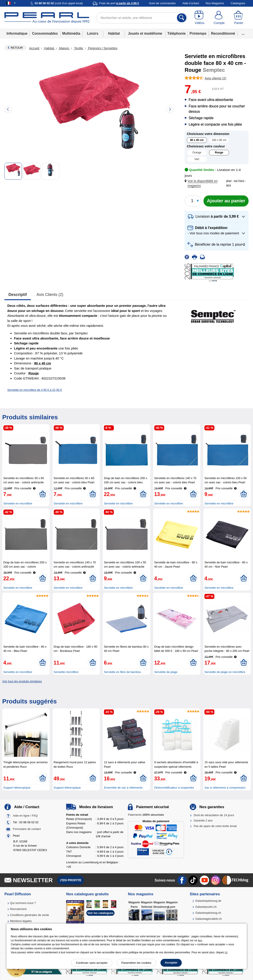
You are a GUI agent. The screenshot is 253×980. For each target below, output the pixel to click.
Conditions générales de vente (30, 915)
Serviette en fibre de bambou (122, 672)
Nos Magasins (215, 3)
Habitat (114, 33)
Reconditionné (223, 33)
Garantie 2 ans (203, 820)
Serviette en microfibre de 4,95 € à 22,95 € (35, 390)
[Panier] (239, 18)
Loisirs (93, 33)
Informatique (17, 33)
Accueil (35, 48)
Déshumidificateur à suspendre (174, 788)
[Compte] (219, 18)
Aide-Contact (191, 3)
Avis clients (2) (50, 295)
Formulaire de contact (27, 829)
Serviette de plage (166, 672)
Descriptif (18, 295)
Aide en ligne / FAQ (25, 816)
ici (226, 952)
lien (200, 940)
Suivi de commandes (162, 3)
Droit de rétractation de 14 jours (214, 815)
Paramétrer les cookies (136, 963)
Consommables (45, 33)
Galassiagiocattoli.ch (209, 919)
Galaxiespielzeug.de (208, 901)
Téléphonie (176, 33)
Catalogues (238, 3)
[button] (206, 183)
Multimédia (71, 33)
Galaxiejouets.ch (206, 907)
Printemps (198, 33)
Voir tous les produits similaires (22, 681)
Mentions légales (21, 921)
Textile (78, 48)
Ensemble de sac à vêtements (123, 788)
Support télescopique (17, 788)
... (243, 33)
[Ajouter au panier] (226, 201)
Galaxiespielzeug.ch (208, 913)
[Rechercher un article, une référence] (142, 18)
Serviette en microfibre (18, 503)
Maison (64, 48)
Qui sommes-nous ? (23, 903)
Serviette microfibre (66, 672)
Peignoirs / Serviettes (102, 48)
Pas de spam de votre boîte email (215, 826)
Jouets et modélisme (145, 33)
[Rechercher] (182, 18)
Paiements (146, 815)
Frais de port (119, 3)
